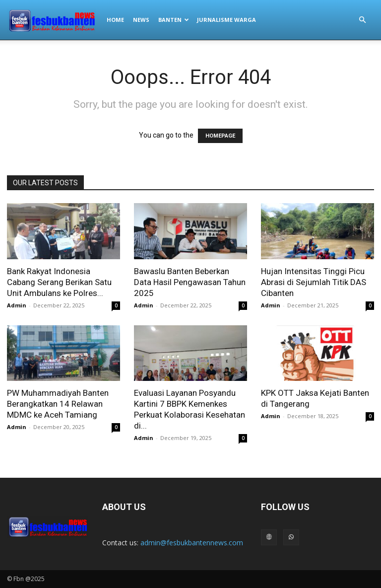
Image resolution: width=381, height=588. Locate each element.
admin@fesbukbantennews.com (192, 543)
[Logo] (55, 20)
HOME (115, 20)
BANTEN (174, 20)
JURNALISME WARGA (226, 20)
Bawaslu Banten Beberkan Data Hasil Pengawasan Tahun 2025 (190, 282)
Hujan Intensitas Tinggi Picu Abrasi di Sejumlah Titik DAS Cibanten (314, 282)
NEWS (141, 20)
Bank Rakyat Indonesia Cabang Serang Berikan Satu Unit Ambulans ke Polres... (59, 282)
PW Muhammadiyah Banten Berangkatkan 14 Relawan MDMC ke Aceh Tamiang (58, 404)
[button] (362, 20)
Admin (17, 305)
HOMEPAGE (220, 136)
